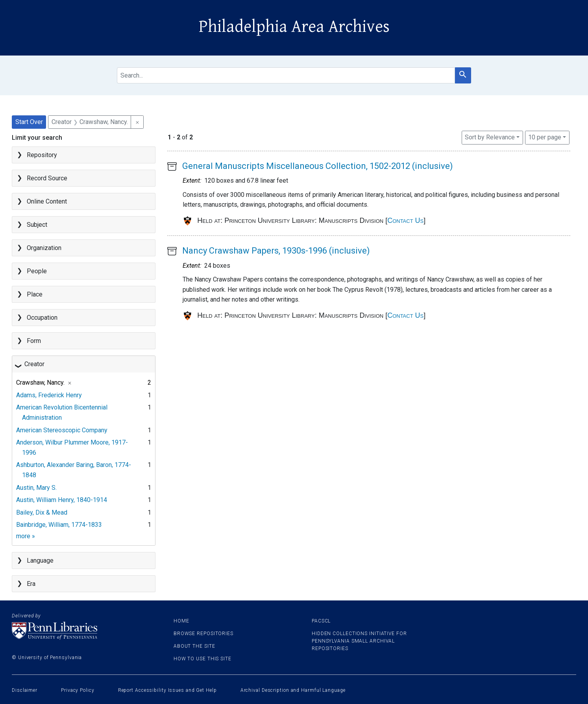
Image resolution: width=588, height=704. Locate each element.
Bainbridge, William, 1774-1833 (59, 525)
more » (26, 536)
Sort (490, 137)
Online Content (47, 201)
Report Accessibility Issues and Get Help (167, 690)
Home (181, 621)
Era (31, 584)
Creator (34, 364)
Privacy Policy (78, 690)
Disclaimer (25, 690)
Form (34, 341)
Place (35, 294)
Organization (44, 248)
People (37, 271)
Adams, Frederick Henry (49, 395)
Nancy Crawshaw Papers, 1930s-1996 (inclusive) (276, 251)
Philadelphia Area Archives (294, 27)
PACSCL (321, 621)
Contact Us (405, 220)
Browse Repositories (203, 634)
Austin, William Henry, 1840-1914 (62, 500)
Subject (37, 225)
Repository (42, 155)
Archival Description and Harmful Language (293, 690)
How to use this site (202, 659)
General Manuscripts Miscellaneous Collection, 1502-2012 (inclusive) (318, 166)
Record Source (47, 178)
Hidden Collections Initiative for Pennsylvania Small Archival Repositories (359, 641)
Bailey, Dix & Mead (42, 512)
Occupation (42, 318)
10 (545, 137)
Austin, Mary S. (36, 488)
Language (40, 560)
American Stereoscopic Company (62, 430)
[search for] (286, 75)
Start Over (29, 122)
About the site (194, 646)
